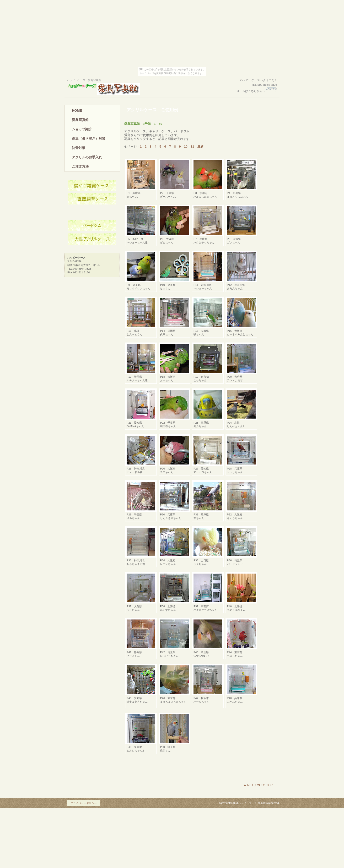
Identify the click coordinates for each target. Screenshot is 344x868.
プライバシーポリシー (84, 803)
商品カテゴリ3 (92, 239)
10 (186, 147)
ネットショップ (92, 199)
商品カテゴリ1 (92, 212)
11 (192, 147)
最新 (200, 147)
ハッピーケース (111, 89)
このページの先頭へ (258, 785)
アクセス (92, 186)
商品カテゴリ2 (92, 226)
